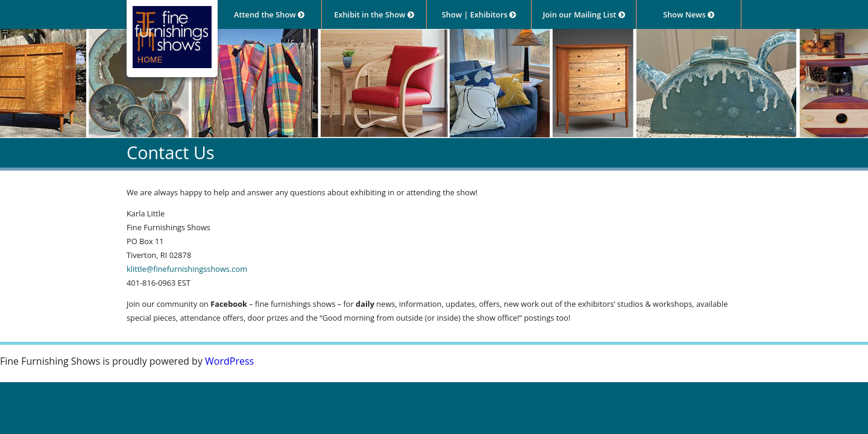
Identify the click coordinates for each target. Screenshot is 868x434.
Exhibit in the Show (374, 14)
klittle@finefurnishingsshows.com (187, 269)
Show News (689, 14)
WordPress (229, 361)
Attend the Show (269, 14)
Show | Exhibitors (479, 14)
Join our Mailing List (583, 14)
